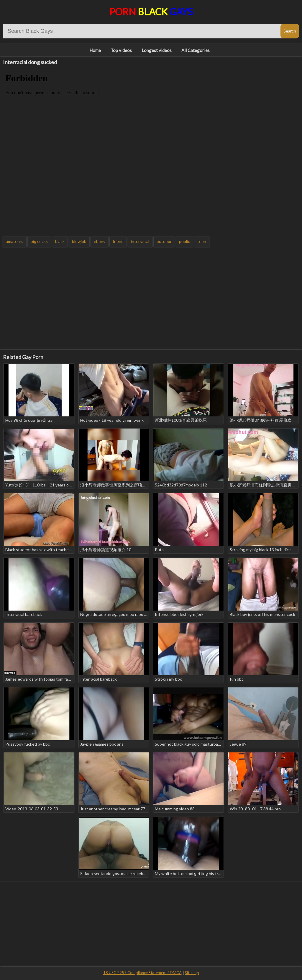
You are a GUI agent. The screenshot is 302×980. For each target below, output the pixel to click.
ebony (100, 241)
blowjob (79, 241)
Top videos (121, 50)
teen (202, 241)
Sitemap (192, 973)
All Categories (196, 50)
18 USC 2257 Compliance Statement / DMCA (142, 973)
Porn (151, 12)
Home (95, 50)
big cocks (39, 241)
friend (118, 241)
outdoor (164, 241)
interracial (140, 241)
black (60, 241)
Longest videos (157, 50)
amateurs (15, 241)
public (184, 241)
